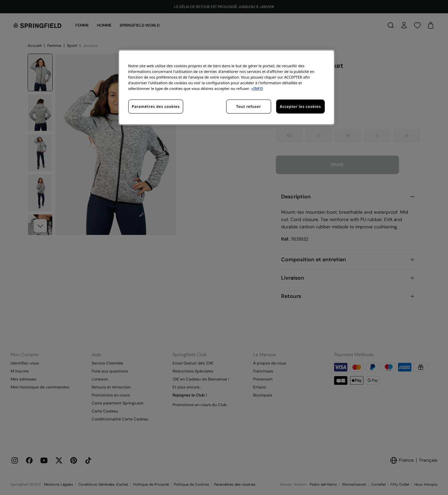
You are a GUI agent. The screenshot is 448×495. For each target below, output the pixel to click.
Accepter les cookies (300, 106)
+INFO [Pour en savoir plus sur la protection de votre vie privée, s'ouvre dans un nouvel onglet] (257, 88)
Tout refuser (248, 106)
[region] (226, 87)
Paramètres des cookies (156, 106)
